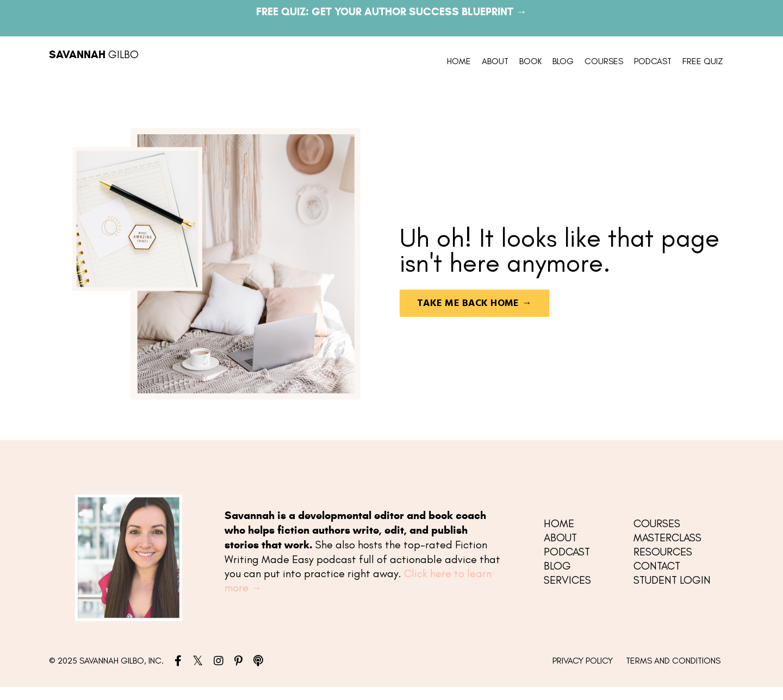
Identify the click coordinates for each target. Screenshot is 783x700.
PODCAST (653, 61)
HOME (459, 61)
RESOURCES (663, 552)
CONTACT (657, 566)
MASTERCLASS (667, 537)
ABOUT (495, 61)
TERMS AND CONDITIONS (673, 661)
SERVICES (567, 580)
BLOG (563, 61)
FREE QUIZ (703, 61)
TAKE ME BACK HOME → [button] (474, 304)
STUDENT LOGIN (672, 580)
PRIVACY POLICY (583, 661)
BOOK (530, 61)
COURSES (604, 61)
